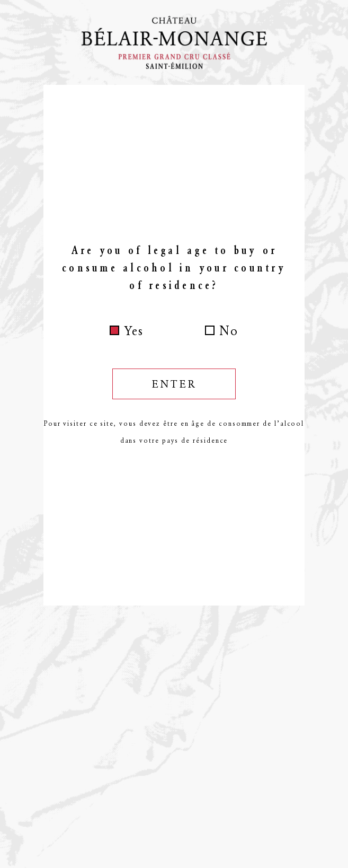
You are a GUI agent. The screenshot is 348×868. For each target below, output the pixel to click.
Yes (134, 331)
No (229, 331)
